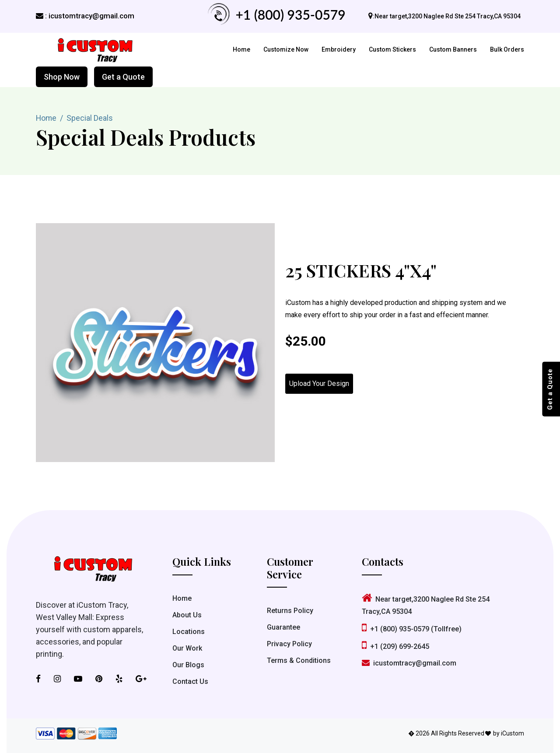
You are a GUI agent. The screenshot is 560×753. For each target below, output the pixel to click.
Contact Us (190, 681)
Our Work (187, 648)
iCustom (513, 733)
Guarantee (283, 628)
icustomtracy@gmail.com (409, 663)
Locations (189, 632)
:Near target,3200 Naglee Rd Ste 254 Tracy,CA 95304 (447, 16)
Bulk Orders (507, 49)
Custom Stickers (392, 49)
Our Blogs (188, 665)
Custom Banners (453, 49)
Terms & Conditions (299, 661)
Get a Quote (123, 77)
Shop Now (62, 77)
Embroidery (339, 49)
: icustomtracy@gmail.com (85, 16)
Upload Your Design (319, 384)
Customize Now (286, 49)
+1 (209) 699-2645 (395, 646)
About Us (187, 615)
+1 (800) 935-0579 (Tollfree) (412, 629)
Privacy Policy (289, 644)
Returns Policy (290, 611)
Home (241, 49)
